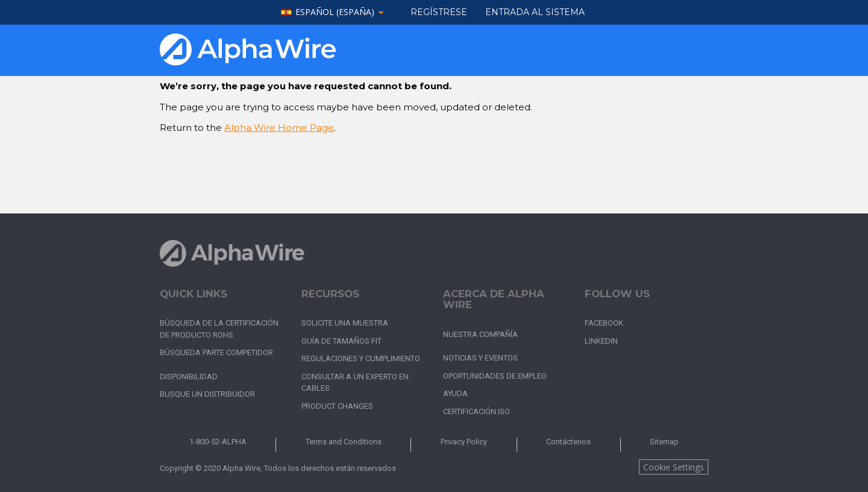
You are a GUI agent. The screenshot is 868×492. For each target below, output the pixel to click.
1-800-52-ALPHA (218, 442)
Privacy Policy (464, 442)
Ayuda (455, 393)
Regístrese (439, 12)
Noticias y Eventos (480, 358)
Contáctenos (568, 442)
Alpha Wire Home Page (279, 128)
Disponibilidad (189, 377)
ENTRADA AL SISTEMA (535, 12)
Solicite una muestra (345, 323)
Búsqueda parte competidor (216, 352)
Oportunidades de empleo (495, 376)
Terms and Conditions (344, 442)
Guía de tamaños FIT (341, 341)
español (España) (335, 12)
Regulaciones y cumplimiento (361, 358)
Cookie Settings (674, 467)
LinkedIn (601, 341)
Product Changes (337, 406)
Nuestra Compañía (480, 334)
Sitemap (664, 442)
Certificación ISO (476, 412)
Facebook (604, 323)
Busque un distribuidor (207, 394)
